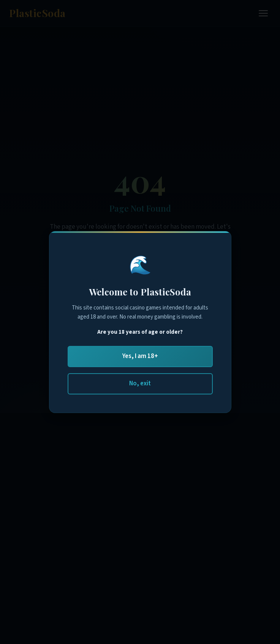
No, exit (140, 383)
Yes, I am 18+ (140, 356)
